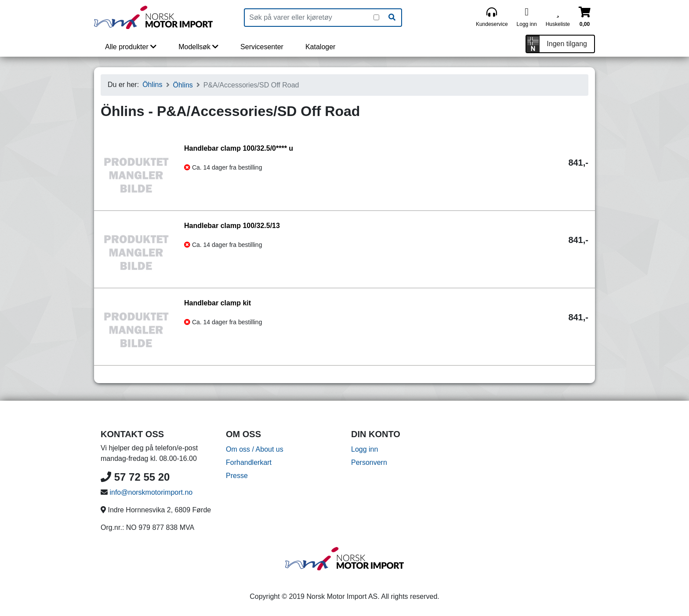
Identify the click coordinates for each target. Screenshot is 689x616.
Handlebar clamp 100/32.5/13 (232, 226)
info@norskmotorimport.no (151, 492)
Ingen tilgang (567, 44)
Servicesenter (262, 47)
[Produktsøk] (309, 18)
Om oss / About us (255, 449)
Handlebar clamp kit (218, 303)
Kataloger (321, 47)
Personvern (369, 462)
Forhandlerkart (249, 462)
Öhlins (152, 85)
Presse (237, 476)
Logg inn (364, 449)
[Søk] (392, 18)
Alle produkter (131, 47)
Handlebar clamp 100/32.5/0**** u (239, 148)
